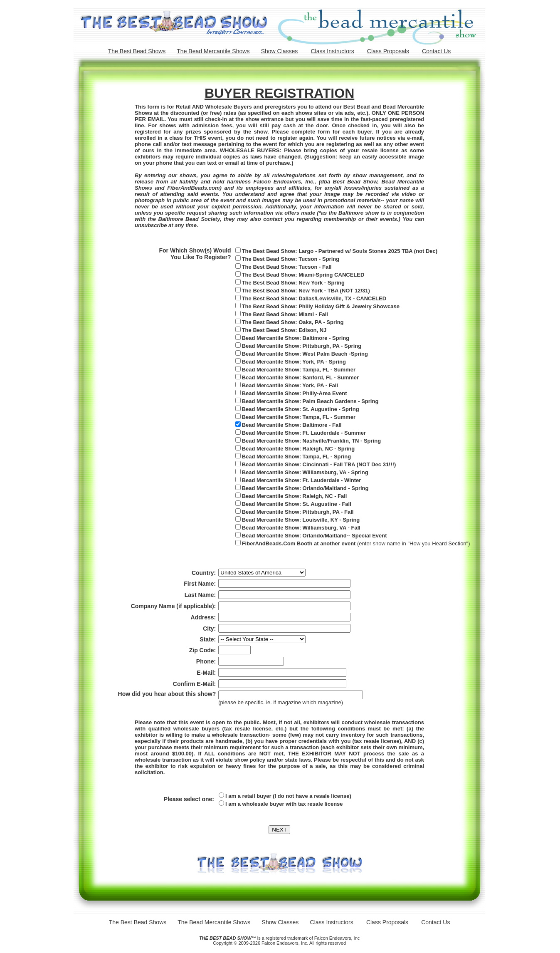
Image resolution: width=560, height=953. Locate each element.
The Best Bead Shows (137, 51)
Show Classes (280, 51)
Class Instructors (332, 51)
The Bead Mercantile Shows (213, 51)
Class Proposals (388, 51)
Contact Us (436, 51)
